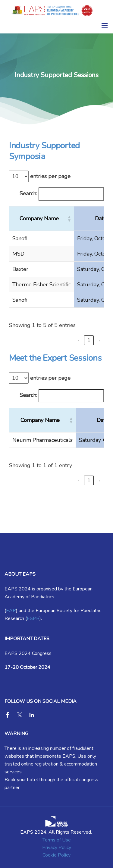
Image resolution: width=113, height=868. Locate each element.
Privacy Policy (57, 848)
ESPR (33, 618)
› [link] (99, 340)
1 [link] (89, 340)
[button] (69, 219)
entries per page (50, 176)
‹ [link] (79, 340)
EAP (11, 611)
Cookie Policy (56, 855)
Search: (28, 193)
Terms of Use (57, 840)
